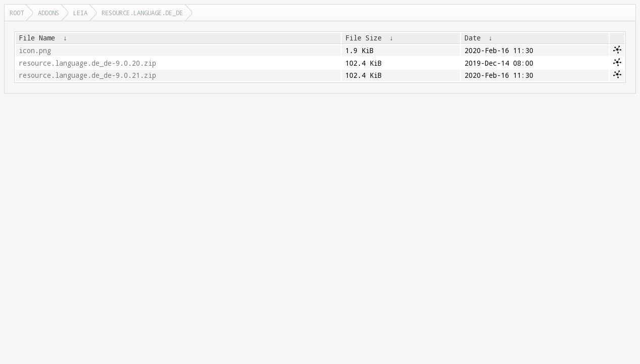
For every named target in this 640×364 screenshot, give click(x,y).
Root (17, 13)
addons (49, 13)
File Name (37, 38)
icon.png (35, 51)
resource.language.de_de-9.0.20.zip (87, 63)
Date (473, 38)
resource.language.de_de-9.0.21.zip (87, 75)
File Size (363, 38)
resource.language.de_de (142, 13)
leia (80, 13)
